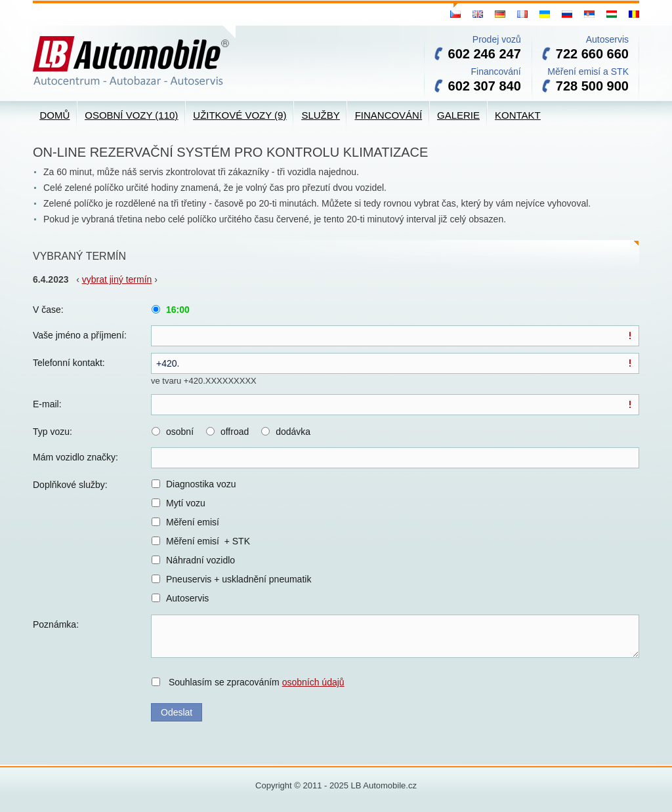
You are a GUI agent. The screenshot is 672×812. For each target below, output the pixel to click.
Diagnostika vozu (201, 484)
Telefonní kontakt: (69, 363)
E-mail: (47, 404)
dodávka (293, 432)
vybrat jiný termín (117, 279)
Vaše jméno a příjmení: (80, 335)
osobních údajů (313, 682)
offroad (235, 432)
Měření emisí (193, 522)
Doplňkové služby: (70, 485)
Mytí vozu (186, 503)
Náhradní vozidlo (200, 560)
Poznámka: (56, 624)
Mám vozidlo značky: (75, 457)
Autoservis (187, 598)
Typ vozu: (52, 432)
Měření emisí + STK (208, 541)
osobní (180, 432)
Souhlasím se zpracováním (257, 682)
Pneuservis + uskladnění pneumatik (239, 579)
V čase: (48, 310)
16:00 (178, 310)
